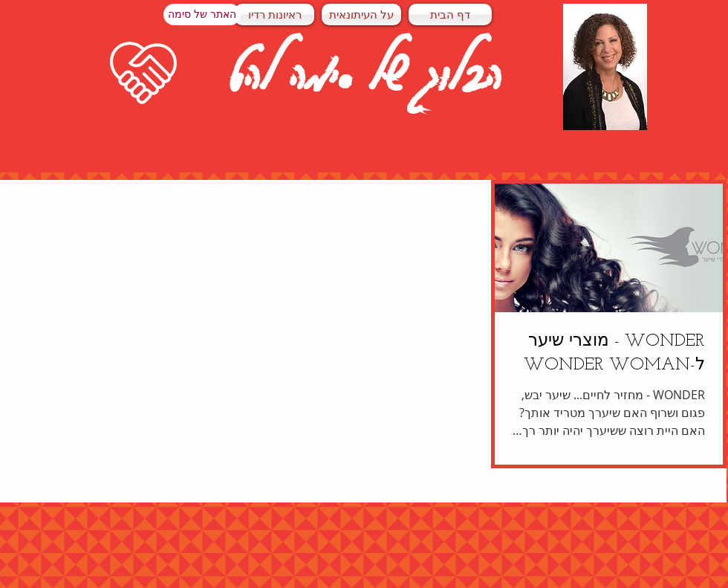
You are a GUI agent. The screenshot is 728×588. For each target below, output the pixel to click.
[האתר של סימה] (202, 14)
